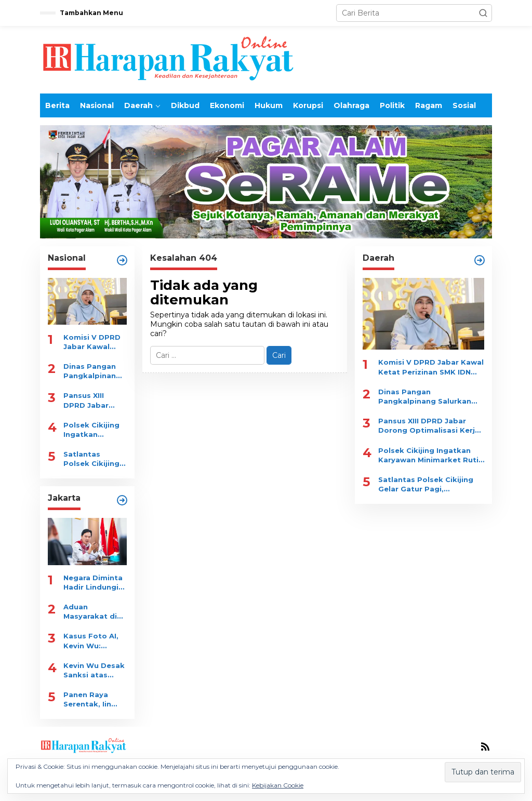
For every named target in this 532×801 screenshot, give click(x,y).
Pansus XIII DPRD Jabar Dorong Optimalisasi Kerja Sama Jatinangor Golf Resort (94, 400)
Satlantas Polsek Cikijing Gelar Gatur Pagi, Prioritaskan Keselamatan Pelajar (91, 459)
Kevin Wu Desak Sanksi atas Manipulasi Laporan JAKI (94, 670)
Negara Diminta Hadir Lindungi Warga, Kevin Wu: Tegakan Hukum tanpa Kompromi (93, 583)
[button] (483, 13)
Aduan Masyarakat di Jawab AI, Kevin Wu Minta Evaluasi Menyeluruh (93, 612)
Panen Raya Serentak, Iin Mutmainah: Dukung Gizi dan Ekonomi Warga (95, 699)
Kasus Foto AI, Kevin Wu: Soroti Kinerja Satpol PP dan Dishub (91, 641)
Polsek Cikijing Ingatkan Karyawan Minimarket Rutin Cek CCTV (93, 430)
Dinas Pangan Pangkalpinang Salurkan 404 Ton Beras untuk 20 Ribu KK (95, 371)
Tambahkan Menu (91, 13)
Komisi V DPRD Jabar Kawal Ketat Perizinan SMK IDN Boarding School (93, 342)
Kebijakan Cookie (278, 785)
